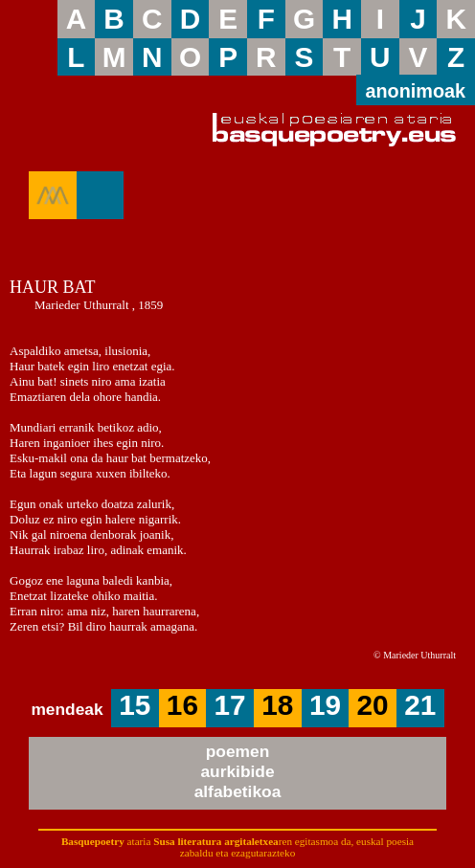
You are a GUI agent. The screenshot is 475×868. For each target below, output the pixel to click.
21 (420, 705)
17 (230, 705)
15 (135, 705)
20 (373, 705)
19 (325, 705)
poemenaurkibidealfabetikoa (238, 771)
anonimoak (415, 91)
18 (277, 705)
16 (182, 705)
